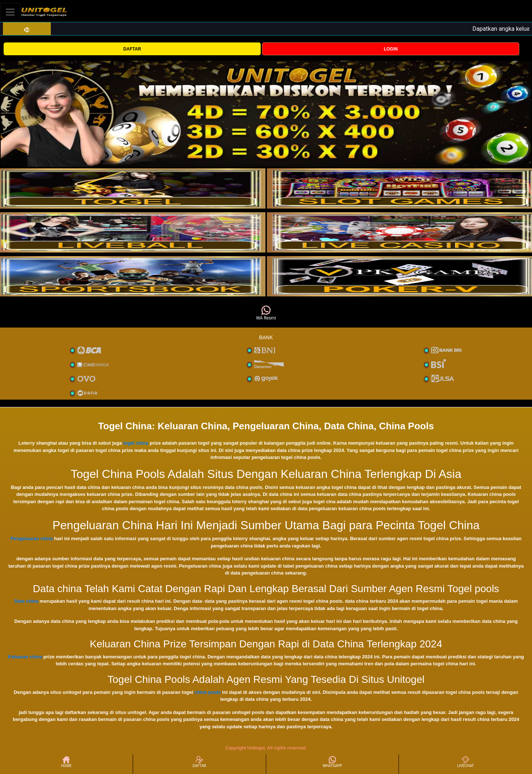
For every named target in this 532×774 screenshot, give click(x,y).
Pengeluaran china (32, 539)
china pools (208, 692)
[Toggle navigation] (10, 12)
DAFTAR (132, 49)
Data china (26, 601)
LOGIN (391, 49)
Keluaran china (25, 657)
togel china (136, 443)
